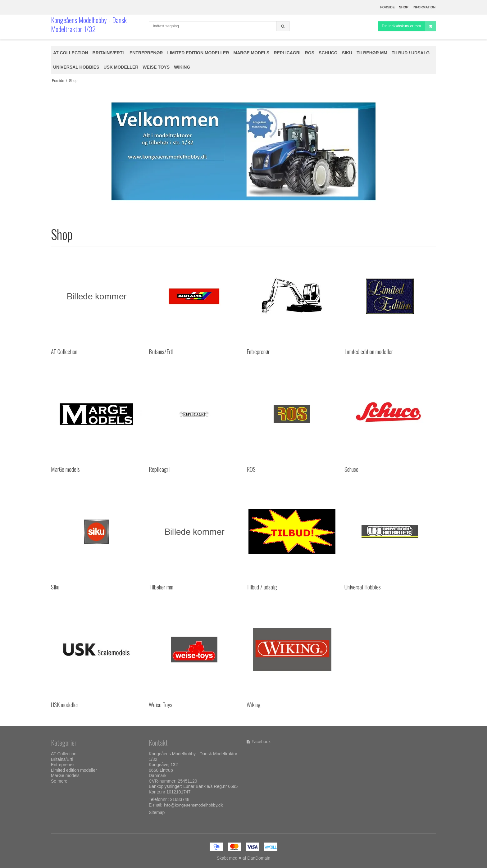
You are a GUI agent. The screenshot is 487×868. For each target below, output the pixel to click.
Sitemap (157, 812)
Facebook (261, 742)
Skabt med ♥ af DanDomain (244, 858)
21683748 (180, 799)
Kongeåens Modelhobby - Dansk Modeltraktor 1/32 (89, 24)
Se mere (59, 781)
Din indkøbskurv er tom (409, 26)
